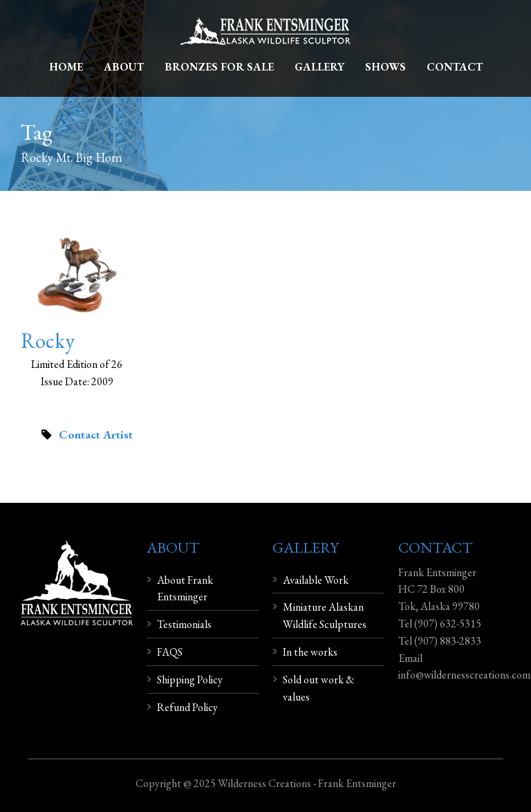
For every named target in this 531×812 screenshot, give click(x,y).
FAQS (170, 652)
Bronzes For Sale (219, 67)
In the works (310, 652)
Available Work (316, 580)
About (124, 67)
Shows (385, 67)
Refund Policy (187, 707)
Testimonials (184, 624)
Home (66, 67)
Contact (455, 67)
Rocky (48, 341)
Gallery (319, 67)
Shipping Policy (190, 680)
